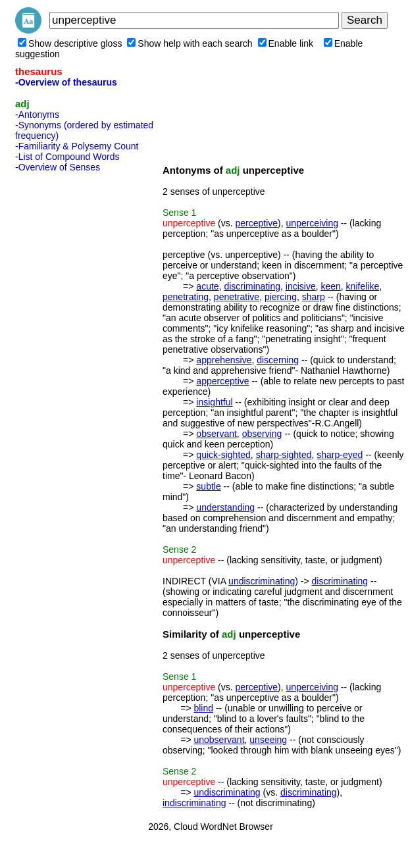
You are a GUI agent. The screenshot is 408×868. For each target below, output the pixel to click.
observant (216, 434)
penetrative (237, 297)
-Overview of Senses (58, 167)
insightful (214, 402)
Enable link (286, 43)
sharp (314, 297)
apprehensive (224, 360)
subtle (208, 486)
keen (330, 286)
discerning (278, 360)
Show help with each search (190, 43)
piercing (281, 297)
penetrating (186, 297)
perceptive (257, 223)
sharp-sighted (284, 455)
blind (203, 708)
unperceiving (312, 223)
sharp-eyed (340, 455)
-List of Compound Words (67, 157)
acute (207, 286)
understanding (225, 507)
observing (262, 434)
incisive (301, 286)
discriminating (252, 286)
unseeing (268, 740)
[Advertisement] (68, 374)
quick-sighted (223, 455)
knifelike (363, 286)
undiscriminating (262, 581)
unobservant (219, 740)
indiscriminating (194, 803)
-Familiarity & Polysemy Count (77, 146)
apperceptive (222, 381)
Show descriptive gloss (70, 43)
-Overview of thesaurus (66, 82)
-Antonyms (37, 115)
